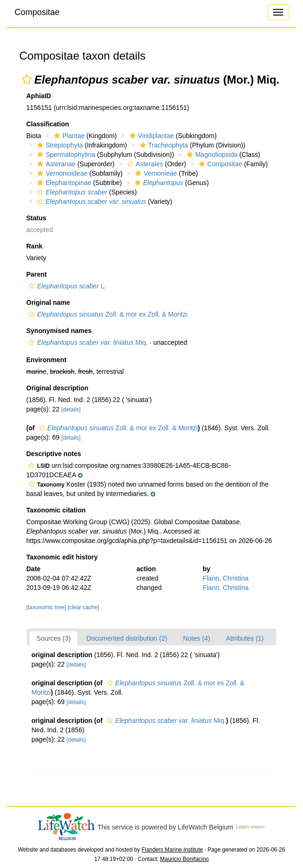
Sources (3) (53, 638)
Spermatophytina (65, 155)
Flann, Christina (226, 578)
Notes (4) (197, 638)
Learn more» (250, 827)
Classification (48, 124)
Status (36, 218)
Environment (46, 360)
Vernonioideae (61, 173)
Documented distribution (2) (127, 638)
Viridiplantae (151, 136)
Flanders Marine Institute (172, 850)
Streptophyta (59, 145)
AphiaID (39, 96)
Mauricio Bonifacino (184, 859)
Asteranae (55, 164)
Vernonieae (155, 173)
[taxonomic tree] (47, 607)
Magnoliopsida (211, 155)
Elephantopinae (63, 183)
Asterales (144, 164)
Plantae (68, 136)
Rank (34, 246)
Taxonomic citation (56, 510)
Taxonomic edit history (62, 557)
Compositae (37, 12)
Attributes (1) (245, 638)
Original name (48, 302)
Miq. (87, 342)
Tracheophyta (163, 145)
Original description (57, 388)
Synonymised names (59, 331)
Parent (37, 274)
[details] (71, 410)
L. (66, 286)
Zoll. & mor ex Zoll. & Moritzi (107, 314)
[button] (27, 79)
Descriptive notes (54, 454)
